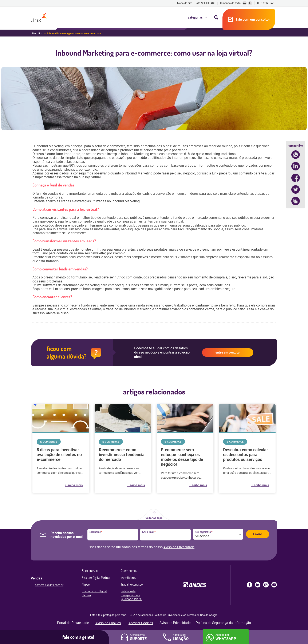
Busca (216, 17)
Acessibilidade (206, 3)
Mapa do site (185, 3)
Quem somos (129, 571)
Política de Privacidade (167, 615)
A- (250, 3)
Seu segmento (204, 532)
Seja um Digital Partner (96, 578)
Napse (86, 584)
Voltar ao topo (154, 518)
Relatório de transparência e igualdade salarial (131, 595)
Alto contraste (267, 3)
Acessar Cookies (141, 623)
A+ (245, 3)
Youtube (274, 585)
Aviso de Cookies (108, 623)
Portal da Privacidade (73, 623)
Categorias (195, 17)
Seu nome (96, 532)
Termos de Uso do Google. (202, 615)
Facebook (249, 585)
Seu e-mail (149, 532)
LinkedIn (258, 585)
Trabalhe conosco (132, 584)
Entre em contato (228, 352)
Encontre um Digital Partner (94, 593)
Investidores (128, 578)
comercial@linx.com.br (49, 585)
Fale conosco (90, 571)
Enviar (258, 534)
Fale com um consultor (253, 19)
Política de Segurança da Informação (223, 623)
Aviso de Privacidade (179, 547)
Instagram (266, 585)
